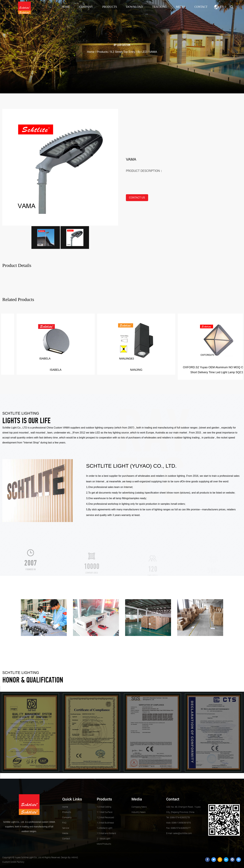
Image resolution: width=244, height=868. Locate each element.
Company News (139, 807)
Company (86, 7)
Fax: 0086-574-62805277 (178, 828)
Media (180, 7)
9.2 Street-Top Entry (123, 52)
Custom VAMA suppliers (67, 428)
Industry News (138, 812)
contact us (137, 198)
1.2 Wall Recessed (105, 817)
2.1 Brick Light (104, 839)
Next (0, 776)
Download (134, 7)
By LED (117, 45)
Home (66, 7)
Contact (201, 7)
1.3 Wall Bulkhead (105, 823)
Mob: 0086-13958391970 (178, 823)
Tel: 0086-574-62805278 (178, 817)
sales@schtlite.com (179, 833)
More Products (104, 844)
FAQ (64, 823)
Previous (0, 689)
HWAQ (75, 857)
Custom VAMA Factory (13, 862)
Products (110, 7)
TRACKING (159, 7)
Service (66, 828)
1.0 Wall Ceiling (104, 807)
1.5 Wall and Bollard (106, 833)
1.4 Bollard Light (105, 828)
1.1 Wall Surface (105, 812)
